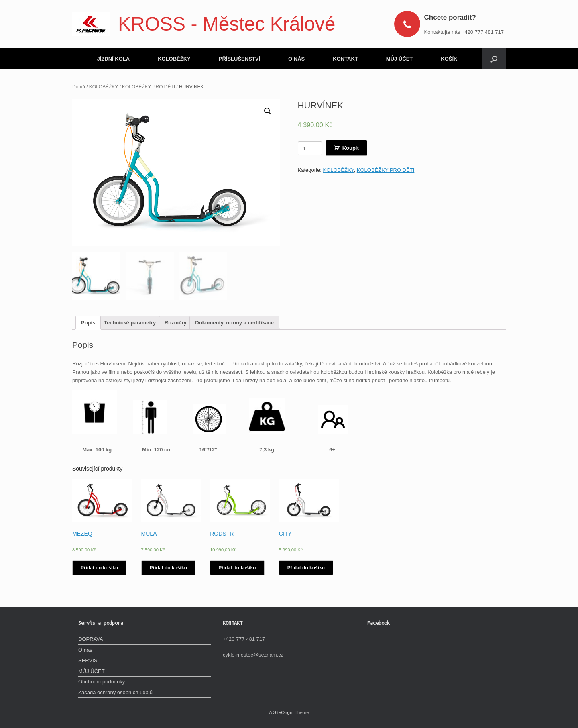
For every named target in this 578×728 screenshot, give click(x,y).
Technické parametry (130, 323)
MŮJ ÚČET (399, 59)
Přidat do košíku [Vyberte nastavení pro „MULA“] (168, 568)
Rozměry (176, 323)
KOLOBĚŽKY (174, 59)
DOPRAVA (91, 639)
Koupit (351, 148)
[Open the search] (494, 59)
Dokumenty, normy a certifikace (234, 323)
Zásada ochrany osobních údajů (115, 692)
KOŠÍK (449, 59)
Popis (88, 323)
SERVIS (88, 660)
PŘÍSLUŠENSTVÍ (239, 59)
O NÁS (296, 59)
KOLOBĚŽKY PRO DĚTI (149, 87)
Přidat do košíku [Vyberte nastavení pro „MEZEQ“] (99, 568)
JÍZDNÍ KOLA (114, 59)
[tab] (88, 323)
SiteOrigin (283, 712)
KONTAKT (345, 59)
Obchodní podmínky (102, 682)
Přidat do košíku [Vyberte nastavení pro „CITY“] (306, 568)
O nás (85, 649)
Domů (79, 87)
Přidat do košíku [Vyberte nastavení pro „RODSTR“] (237, 568)
